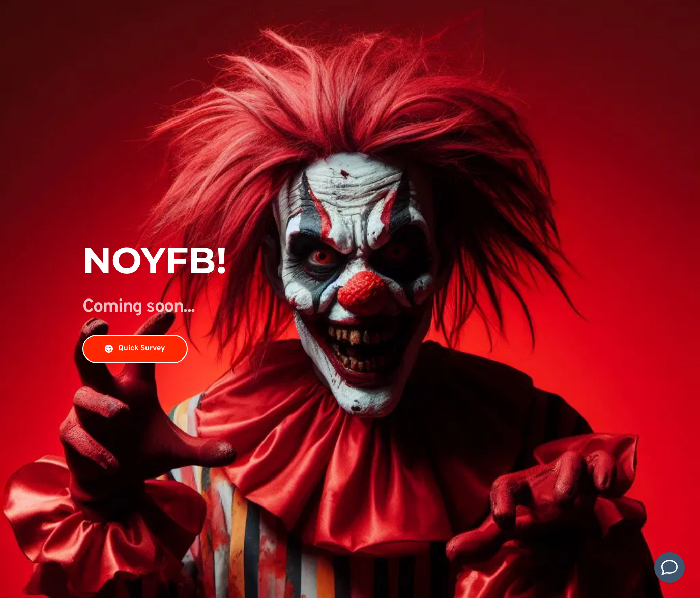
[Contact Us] (669, 567)
